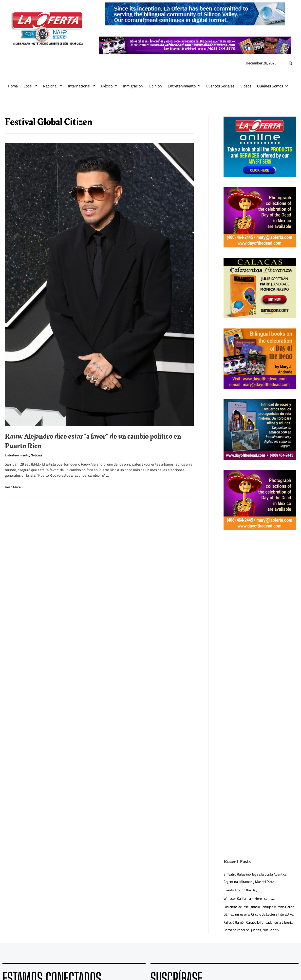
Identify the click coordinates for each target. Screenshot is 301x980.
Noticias (38, 455)
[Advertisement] (257, 615)
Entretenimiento (184, 86)
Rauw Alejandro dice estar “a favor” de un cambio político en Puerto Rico (93, 441)
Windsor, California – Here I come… (251, 898)
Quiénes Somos (272, 86)
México (109, 86)
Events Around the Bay (241, 890)
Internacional (82, 86)
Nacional (53, 86)
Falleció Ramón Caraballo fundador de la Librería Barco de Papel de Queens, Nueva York (256, 937)
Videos (246, 86)
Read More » (15, 487)
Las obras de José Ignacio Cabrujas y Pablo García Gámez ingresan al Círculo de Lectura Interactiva (258, 914)
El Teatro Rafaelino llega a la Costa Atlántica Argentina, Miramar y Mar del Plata (258, 878)
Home (13, 86)
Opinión (155, 86)
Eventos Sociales (220, 86)
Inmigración (133, 86)
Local (30, 86)
